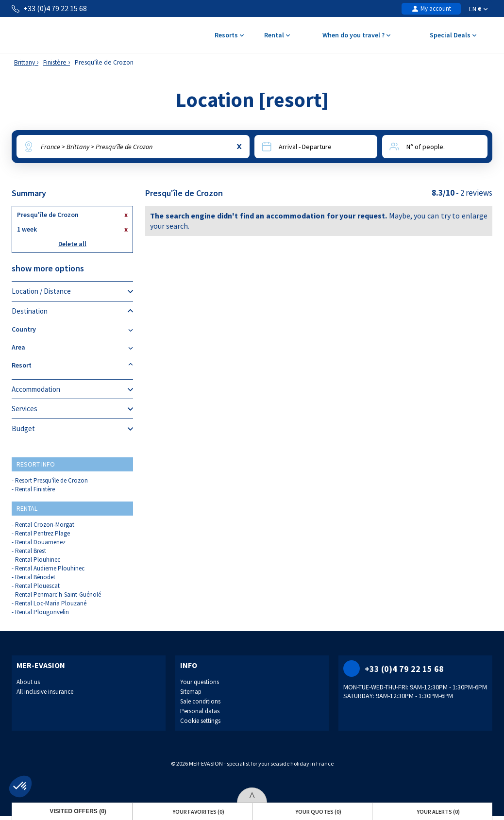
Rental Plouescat (37, 586)
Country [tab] (72, 329)
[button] (20, 787)
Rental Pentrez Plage (42, 533)
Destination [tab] (72, 311)
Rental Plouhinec (38, 560)
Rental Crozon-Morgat (45, 525)
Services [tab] (72, 409)
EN (478, 9)
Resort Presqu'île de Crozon (51, 480)
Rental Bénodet (35, 577)
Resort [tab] (72, 365)
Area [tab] (72, 347)
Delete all (72, 244)
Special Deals (453, 36)
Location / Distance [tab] (72, 291)
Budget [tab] (72, 429)
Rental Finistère (35, 489)
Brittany (25, 62)
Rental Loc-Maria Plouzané (51, 603)
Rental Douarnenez (40, 542)
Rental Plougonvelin (42, 612)
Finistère (55, 62)
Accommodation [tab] (72, 389)
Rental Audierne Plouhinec (50, 568)
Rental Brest (31, 551)
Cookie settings (200, 721)
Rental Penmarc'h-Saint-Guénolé (58, 594)
